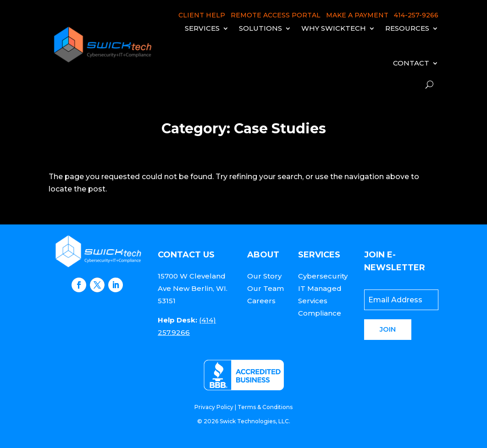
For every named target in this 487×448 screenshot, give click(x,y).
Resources (407, 28)
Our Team (266, 288)
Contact (411, 63)
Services (202, 28)
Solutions (260, 28)
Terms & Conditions (265, 407)
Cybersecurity (323, 276)
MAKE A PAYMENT (357, 15)
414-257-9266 (416, 15)
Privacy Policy (214, 407)
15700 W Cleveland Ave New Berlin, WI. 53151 (193, 288)
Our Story (264, 276)
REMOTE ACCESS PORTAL (276, 15)
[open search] (429, 85)
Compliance (320, 313)
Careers (261, 301)
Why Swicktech (334, 28)
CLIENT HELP (202, 15)
